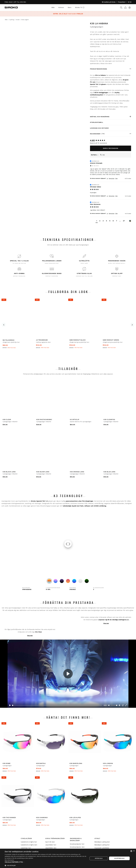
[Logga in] (130, 8)
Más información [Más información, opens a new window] (9, 860)
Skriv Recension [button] (111, 148)
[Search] (121, 8)
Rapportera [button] (112, 178)
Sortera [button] (95, 155)
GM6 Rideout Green (111, 340)
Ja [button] (107, 178)
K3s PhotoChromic (44, 419)
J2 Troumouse (42, 340)
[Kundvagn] (125, 8)
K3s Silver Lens (43, 472)
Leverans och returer (99, 128)
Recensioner (102, 134)
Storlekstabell (97, 122)
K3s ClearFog (109, 419)
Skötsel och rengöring (100, 117)
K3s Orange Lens (77, 472)
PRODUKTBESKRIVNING (99, 69)
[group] (111, 141)
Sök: (99, 153)
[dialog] (68, 858)
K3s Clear (7, 419)
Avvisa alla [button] (99, 858)
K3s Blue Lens (109, 472)
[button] (97, 221)
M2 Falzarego (8, 340)
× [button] (134, 851)
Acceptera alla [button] (119, 858)
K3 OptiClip (75, 419)
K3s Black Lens (9, 472)
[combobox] (131, 851)
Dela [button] (116, 178)
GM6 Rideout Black (77, 340)
